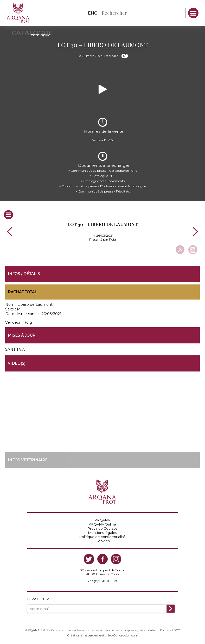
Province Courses (102, 528)
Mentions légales (102, 533)
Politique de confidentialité (102, 537)
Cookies (102, 541)
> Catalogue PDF (103, 176)
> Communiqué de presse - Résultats (102, 191)
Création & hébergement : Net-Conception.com (103, 635)
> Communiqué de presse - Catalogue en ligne (103, 171)
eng (93, 13)
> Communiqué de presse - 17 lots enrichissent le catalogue (102, 186)
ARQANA (102, 520)
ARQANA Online (102, 524)
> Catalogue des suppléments (103, 181)
